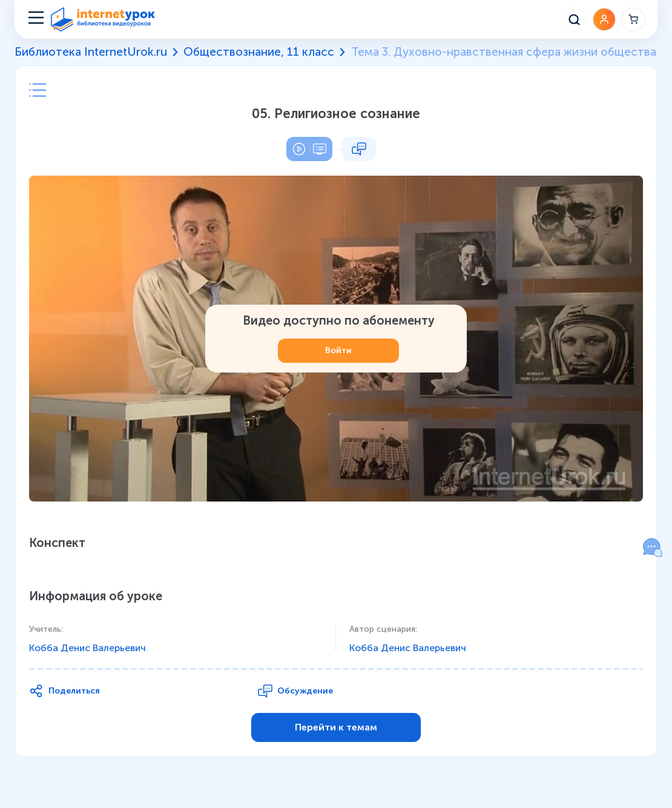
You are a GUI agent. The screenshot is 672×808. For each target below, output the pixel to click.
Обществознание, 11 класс (259, 52)
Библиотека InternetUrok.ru (91, 52)
